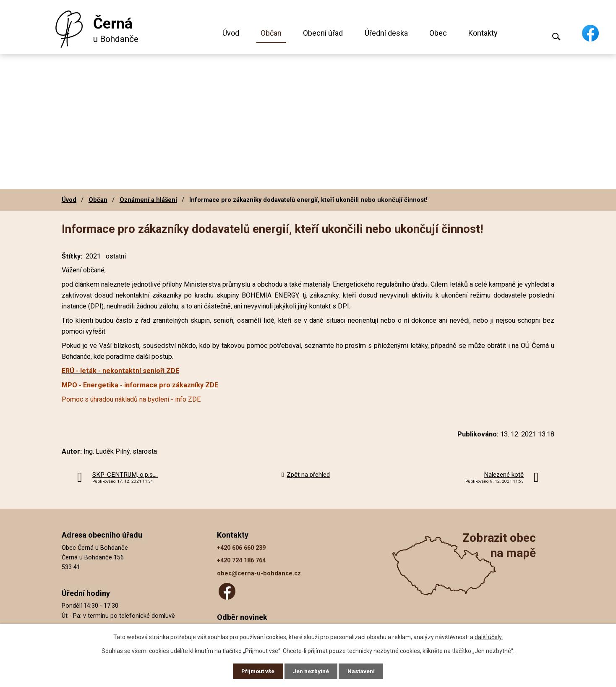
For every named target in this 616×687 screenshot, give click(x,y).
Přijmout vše (257, 671)
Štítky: (72, 256)
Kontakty (483, 33)
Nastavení (363, 671)
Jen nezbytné (312, 671)
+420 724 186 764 (241, 560)
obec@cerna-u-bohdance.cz (259, 573)
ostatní (116, 256)
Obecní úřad (323, 33)
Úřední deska (386, 33)
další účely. (489, 637)
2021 (93, 256)
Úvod (231, 33)
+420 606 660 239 (241, 548)
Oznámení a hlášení (148, 200)
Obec (438, 33)
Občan (271, 33)
